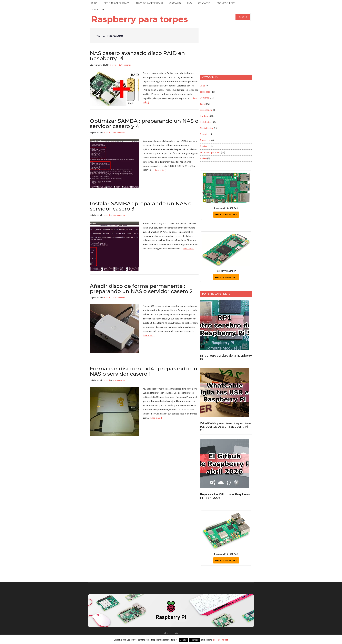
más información (220, 640)
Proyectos (205, 140)
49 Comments (119, 380)
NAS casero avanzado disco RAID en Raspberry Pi (137, 56)
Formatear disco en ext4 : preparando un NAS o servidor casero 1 (144, 371)
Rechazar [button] (195, 640)
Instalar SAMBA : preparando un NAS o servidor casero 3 (141, 206)
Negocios (205, 134)
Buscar (243, 17)
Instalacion (206, 122)
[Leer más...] (160, 170)
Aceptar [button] (183, 640)
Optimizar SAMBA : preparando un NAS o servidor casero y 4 (144, 123)
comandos (205, 92)
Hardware (205, 116)
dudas (203, 104)
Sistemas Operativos (210, 152)
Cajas (203, 86)
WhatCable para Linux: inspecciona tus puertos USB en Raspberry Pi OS (226, 427)
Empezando (206, 110)
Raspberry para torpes (140, 19)
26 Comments (125, 65)
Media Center (207, 128)
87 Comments (119, 215)
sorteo (203, 158)
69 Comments (119, 298)
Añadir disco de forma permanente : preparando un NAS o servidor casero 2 (141, 289)
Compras (204, 98)
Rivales (204, 146)
